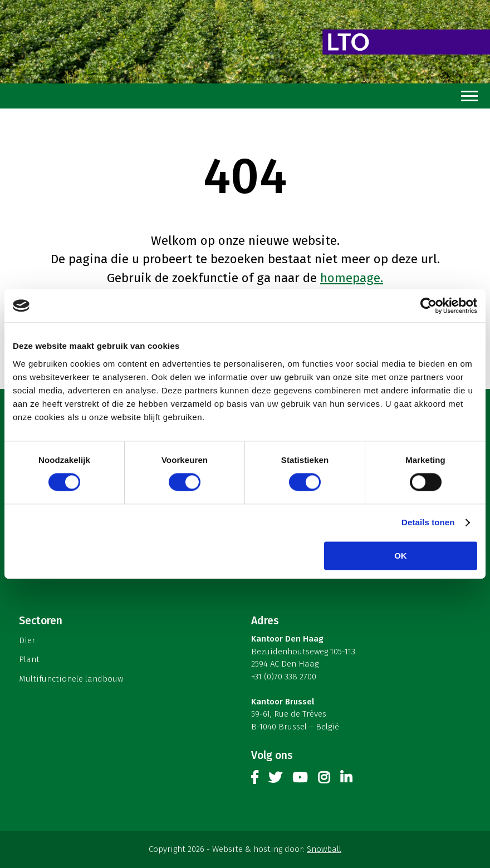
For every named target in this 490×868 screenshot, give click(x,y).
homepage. (352, 278)
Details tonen (428, 523)
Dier (27, 640)
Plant (29, 659)
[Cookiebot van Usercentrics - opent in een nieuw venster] (428, 305)
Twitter (275, 780)
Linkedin (346, 780)
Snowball (324, 849)
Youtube (300, 780)
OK (401, 556)
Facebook (254, 780)
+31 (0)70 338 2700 (284, 677)
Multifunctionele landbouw (71, 679)
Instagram (324, 780)
